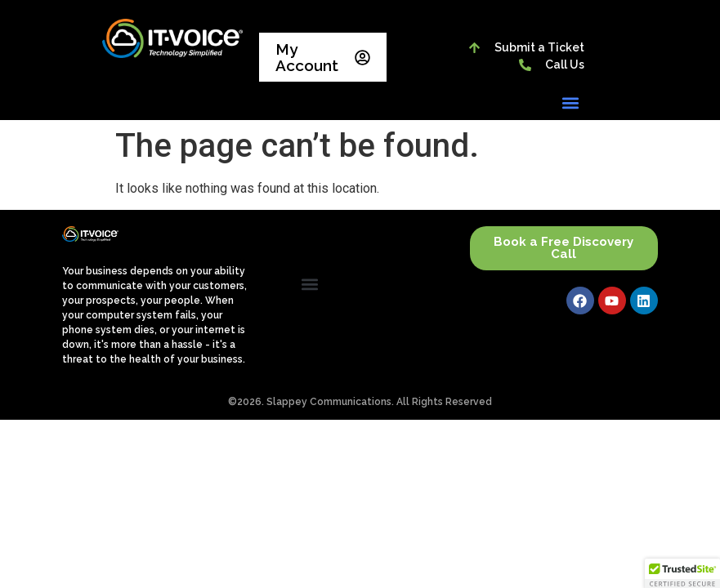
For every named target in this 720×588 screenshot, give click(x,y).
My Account (323, 57)
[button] (571, 102)
